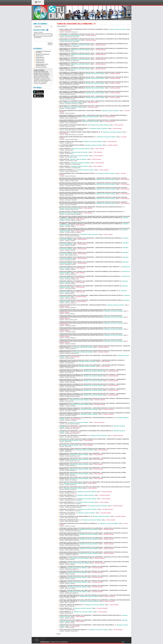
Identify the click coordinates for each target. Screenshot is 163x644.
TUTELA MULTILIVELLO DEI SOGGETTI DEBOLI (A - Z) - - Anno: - (91, 630)
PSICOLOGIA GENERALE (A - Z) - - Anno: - (86, 492)
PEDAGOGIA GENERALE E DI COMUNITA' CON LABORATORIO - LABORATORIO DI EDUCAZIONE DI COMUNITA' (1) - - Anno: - (94, 282)
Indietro (59, 634)
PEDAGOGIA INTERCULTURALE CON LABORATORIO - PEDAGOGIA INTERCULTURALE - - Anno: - (95, 306)
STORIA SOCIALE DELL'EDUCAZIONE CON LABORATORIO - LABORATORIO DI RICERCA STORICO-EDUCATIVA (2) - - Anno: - (94, 621)
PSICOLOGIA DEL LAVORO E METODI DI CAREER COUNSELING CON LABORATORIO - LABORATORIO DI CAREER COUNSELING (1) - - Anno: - (94, 440)
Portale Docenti (40, 59)
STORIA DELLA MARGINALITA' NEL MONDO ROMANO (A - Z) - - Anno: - (93, 516)
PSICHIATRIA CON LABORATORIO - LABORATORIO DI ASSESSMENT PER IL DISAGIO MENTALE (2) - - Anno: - (92, 431)
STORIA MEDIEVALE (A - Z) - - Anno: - (83, 608)
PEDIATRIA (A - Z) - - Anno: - (82, 422)
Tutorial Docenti (40, 62)
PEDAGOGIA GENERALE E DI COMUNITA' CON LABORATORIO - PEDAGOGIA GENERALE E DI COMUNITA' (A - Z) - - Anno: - (93, 291)
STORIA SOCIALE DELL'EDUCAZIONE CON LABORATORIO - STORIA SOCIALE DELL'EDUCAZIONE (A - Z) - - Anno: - (94, 625)
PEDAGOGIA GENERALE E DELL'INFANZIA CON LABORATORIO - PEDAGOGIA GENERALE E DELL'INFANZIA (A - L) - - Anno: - (95, 267)
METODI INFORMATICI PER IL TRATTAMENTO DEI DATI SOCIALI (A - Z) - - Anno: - (93, 174)
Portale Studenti (40, 57)
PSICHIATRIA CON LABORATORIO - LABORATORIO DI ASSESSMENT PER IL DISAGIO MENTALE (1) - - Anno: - (92, 427)
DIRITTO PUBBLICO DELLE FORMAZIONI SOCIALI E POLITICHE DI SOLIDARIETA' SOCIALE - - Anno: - (95, 30)
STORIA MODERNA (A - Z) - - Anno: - (83, 612)
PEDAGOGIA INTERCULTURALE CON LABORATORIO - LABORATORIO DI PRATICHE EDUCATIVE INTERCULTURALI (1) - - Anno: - (95, 296)
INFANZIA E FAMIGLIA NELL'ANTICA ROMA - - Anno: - (88, 142)
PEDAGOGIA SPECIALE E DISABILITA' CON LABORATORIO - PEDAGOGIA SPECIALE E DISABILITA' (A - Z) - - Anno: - (94, 418)
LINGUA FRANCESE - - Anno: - (82, 149)
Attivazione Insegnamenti (43, 54)
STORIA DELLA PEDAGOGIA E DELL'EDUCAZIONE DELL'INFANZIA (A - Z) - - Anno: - (94, 524)
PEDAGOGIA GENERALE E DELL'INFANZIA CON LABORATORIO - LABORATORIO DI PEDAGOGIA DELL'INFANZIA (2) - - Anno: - (94, 243)
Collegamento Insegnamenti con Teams (43, 52)
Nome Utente (38, 33)
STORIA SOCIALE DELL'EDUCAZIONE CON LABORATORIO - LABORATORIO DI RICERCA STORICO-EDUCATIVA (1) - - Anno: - (94, 616)
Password (37, 38)
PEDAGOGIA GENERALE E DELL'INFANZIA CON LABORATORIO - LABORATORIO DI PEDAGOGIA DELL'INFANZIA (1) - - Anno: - (94, 239)
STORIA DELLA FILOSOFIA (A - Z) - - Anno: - (86, 509)
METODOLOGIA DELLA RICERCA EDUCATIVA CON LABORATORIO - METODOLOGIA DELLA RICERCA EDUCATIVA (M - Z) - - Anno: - (92, 212)
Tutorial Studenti (40, 61)
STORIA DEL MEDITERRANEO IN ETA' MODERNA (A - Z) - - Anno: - (91, 506)
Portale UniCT (39, 56)
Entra (50, 44)
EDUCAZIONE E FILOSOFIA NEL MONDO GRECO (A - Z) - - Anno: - (91, 125)
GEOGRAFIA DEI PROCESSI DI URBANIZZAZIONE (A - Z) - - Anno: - (91, 128)
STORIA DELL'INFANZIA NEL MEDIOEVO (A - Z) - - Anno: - (89, 605)
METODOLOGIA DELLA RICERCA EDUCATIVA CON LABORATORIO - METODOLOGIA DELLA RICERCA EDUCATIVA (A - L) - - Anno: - (92, 207)
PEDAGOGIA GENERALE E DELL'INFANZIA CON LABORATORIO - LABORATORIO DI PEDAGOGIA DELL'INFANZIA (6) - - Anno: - (94, 263)
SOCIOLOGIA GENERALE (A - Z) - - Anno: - (85, 499)
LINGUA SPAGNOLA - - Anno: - (82, 163)
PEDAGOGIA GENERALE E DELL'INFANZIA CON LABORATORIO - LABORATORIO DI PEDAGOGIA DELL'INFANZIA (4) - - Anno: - (94, 253)
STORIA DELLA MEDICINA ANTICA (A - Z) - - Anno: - (87, 520)
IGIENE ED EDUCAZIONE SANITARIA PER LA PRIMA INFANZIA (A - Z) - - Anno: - (93, 137)
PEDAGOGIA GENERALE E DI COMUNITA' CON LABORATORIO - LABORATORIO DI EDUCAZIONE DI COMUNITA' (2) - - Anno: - (94, 286)
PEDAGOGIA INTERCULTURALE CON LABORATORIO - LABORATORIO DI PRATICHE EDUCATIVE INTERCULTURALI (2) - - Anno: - (95, 301)
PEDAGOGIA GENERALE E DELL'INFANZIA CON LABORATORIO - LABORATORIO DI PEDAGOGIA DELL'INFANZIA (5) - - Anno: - (94, 258)
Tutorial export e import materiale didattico (42, 65)
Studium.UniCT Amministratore (59, 642)
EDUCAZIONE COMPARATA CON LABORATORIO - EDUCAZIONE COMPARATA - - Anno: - (95, 111)
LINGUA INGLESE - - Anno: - (81, 156)
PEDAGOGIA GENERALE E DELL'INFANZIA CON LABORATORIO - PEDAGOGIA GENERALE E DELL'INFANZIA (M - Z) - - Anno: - (95, 272)
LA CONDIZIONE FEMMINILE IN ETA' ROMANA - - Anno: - (89, 145)
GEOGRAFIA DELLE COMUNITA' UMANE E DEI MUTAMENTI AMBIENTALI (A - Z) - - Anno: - (93, 133)
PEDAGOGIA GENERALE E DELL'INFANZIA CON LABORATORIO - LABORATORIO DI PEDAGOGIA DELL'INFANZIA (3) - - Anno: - (94, 248)
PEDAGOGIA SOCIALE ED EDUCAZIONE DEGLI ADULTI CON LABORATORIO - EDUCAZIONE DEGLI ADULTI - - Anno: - (94, 356)
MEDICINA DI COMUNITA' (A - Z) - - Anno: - (84, 170)
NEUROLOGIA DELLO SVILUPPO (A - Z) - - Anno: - (86, 234)
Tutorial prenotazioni (41, 67)
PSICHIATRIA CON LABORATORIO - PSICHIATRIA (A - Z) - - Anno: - (91, 436)
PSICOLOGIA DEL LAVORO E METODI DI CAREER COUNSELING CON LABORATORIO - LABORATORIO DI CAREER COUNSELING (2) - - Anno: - (94, 444)
